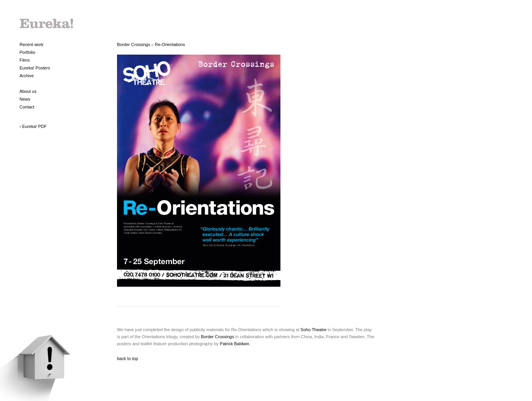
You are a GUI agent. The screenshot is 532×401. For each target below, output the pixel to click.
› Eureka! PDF (33, 126)
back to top (128, 358)
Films (25, 60)
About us (28, 91)
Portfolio (27, 52)
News (25, 99)
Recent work (31, 44)
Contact (27, 107)
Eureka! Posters (35, 68)
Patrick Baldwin (235, 344)
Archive (27, 76)
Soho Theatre (314, 330)
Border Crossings (217, 337)
